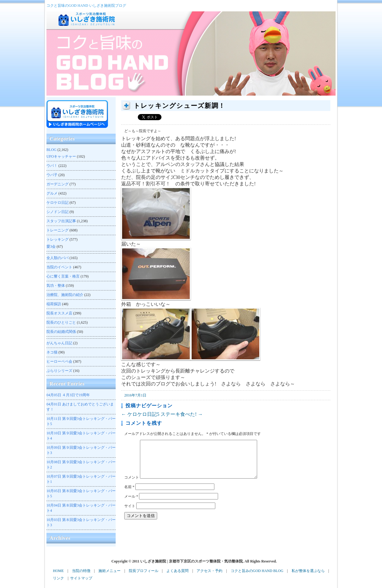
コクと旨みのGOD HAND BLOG (257, 571)
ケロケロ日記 (58, 203)
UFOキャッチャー (61, 156)
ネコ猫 (52, 352)
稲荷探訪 (54, 304)
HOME (58, 571)
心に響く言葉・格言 (63, 276)
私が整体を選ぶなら (308, 571)
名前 (129, 494)
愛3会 (51, 247)
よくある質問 (177, 571)
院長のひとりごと (61, 322)
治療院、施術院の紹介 (65, 295)
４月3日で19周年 (68, 395)
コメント (132, 485)
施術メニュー (109, 571)
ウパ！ (52, 166)
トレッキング (58, 239)
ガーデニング (58, 184)
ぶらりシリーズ (59, 371)
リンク (58, 578)
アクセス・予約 (209, 571)
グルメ (52, 193)
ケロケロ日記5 (140, 414)
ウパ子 (52, 175)
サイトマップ (81, 578)
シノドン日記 (58, 212)
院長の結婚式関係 (61, 332)
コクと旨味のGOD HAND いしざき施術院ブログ (86, 6)
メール (131, 504)
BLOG (52, 150)
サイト (130, 513)
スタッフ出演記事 (61, 221)
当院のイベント (59, 267)
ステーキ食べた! (182, 414)
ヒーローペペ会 (59, 361)
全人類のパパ (58, 258)
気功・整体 (56, 286)
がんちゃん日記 (59, 343)
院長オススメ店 (59, 313)
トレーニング (58, 230)
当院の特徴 (81, 571)
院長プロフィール (144, 571)
